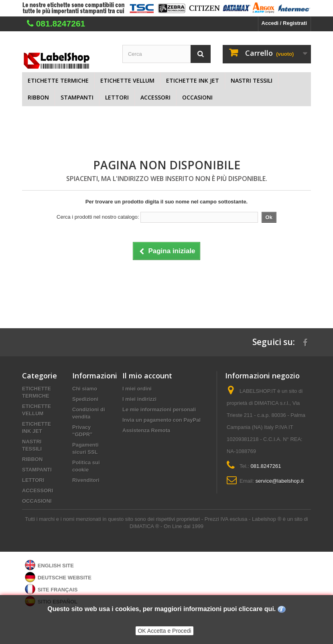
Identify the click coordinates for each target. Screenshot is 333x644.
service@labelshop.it (280, 481)
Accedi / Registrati (284, 23)
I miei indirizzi (139, 399)
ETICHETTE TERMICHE (58, 80)
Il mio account (147, 376)
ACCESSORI (155, 97)
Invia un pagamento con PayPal (161, 420)
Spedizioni (85, 399)
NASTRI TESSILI (252, 80)
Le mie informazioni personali (159, 409)
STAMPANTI (77, 97)
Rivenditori (86, 480)
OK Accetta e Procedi (164, 631)
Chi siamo (85, 389)
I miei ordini (137, 389)
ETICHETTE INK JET (193, 80)
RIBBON (38, 97)
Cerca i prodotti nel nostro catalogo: (98, 217)
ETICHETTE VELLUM (127, 80)
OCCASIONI (197, 97)
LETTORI (117, 97)
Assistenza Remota (146, 430)
